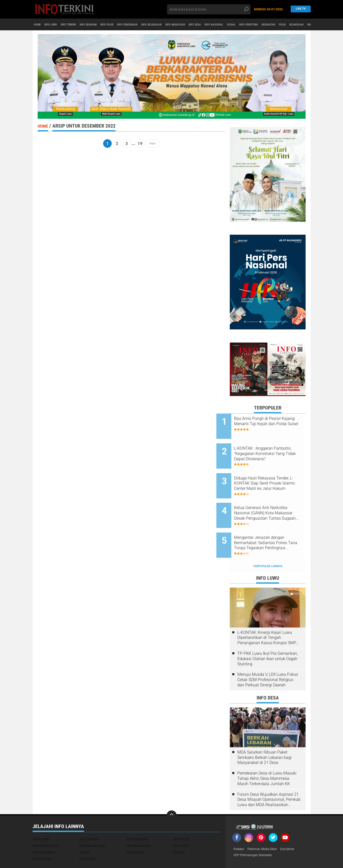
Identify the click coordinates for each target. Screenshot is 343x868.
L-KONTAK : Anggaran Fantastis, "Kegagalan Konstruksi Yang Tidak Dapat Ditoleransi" (273, 449)
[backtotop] (172, 794)
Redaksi (240, 828)
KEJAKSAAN (42, 838)
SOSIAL (298, 25)
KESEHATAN (135, 831)
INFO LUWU (58, 25)
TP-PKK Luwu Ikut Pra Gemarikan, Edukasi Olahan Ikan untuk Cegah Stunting (268, 638)
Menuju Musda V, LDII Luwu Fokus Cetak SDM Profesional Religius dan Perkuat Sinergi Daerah (268, 659)
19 (140, 143)
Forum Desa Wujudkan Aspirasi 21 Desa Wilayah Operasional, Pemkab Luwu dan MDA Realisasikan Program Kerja (269, 779)
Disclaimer (295, 828)
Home (40, 25)
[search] (209, 9)
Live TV (299, 9)
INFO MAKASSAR (224, 25)
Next (153, 143)
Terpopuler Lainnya (268, 545)
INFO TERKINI (82, 25)
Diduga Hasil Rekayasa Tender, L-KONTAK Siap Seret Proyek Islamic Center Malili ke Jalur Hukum (275, 475)
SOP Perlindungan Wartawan (256, 835)
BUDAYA (179, 831)
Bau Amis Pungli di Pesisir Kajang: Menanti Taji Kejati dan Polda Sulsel (271, 424)
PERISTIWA (88, 838)
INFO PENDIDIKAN (161, 25)
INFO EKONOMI (109, 25)
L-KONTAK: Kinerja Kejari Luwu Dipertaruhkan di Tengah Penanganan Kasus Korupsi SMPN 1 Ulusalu (268, 617)
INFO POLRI (134, 25)
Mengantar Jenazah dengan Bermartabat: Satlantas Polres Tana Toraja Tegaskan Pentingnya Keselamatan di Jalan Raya (274, 526)
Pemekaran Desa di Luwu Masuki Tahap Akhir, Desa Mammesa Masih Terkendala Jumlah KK (267, 757)
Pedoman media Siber (266, 828)
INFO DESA (250, 25)
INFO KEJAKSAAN (193, 25)
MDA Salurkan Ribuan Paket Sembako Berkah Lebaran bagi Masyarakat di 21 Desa (265, 737)
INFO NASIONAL (275, 25)
